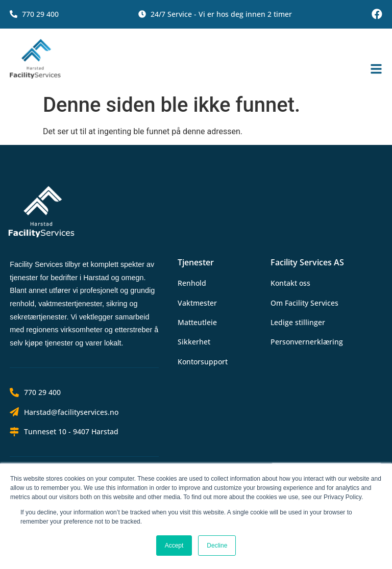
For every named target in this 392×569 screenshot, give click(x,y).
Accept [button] (174, 546)
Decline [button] (217, 546)
